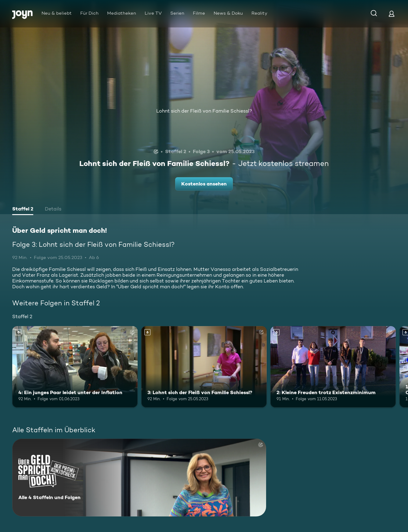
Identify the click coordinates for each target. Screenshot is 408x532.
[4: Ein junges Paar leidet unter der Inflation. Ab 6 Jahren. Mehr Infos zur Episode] (75, 367)
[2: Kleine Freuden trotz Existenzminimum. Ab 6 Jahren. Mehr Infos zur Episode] (333, 367)
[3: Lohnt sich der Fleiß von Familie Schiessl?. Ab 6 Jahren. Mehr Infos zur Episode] (204, 367)
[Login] (392, 14)
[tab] (23, 210)
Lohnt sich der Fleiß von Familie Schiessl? (204, 111)
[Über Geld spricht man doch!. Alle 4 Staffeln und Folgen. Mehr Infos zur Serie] (139, 478)
